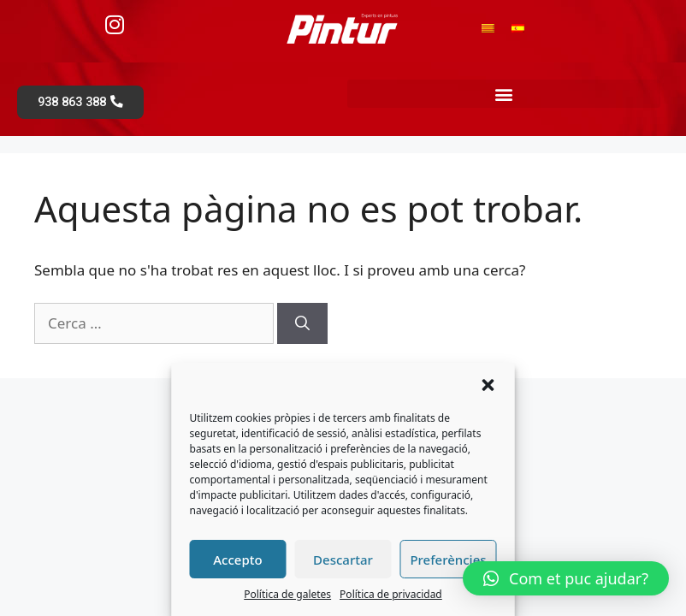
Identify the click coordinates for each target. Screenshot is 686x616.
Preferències (448, 560)
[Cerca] (302, 325)
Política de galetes (287, 594)
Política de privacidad (391, 594)
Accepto (237, 560)
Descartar (343, 560)
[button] (488, 385)
